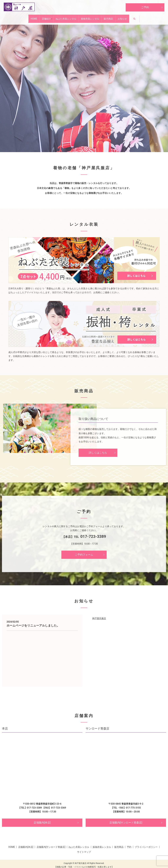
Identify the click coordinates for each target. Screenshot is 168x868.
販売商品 (121, 17)
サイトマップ (84, 849)
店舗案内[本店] (42, 820)
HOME (14, 17)
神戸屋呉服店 (99, 616)
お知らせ (142, 17)
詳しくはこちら (98, 450)
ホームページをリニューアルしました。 (33, 623)
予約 (129, 845)
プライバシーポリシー (146, 845)
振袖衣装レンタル (94, 17)
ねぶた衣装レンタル (62, 17)
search (160, 18)
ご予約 (145, 7)
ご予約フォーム (84, 552)
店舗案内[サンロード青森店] (126, 820)
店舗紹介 (34, 17)
